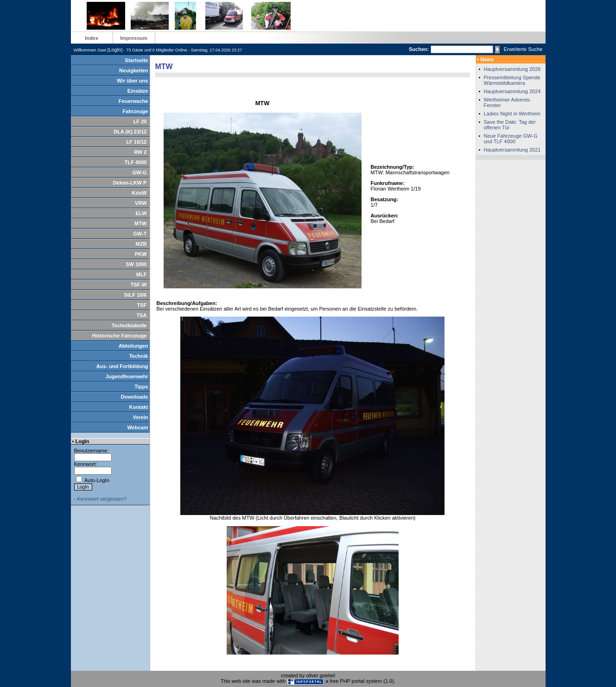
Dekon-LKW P (130, 183)
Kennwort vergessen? (102, 499)
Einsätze (138, 91)
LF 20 (140, 121)
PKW (141, 254)
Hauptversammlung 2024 (512, 91)
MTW (140, 223)
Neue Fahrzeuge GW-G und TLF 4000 (511, 139)
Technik (139, 356)
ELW (141, 213)
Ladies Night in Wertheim (512, 114)
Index (92, 38)
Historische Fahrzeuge (119, 336)
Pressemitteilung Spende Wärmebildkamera (512, 80)
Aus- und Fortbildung (122, 366)
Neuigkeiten (133, 70)
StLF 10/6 (135, 295)
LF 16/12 (136, 142)
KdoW (140, 193)
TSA (141, 315)
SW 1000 (136, 264)
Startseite (136, 60)
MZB (141, 244)
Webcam (137, 427)
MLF (142, 274)
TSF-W (139, 285)
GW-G (139, 172)
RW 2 (140, 152)
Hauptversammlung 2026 (512, 69)
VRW (141, 203)
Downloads (135, 397)
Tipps (141, 387)
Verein (140, 417)
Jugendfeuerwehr (127, 376)
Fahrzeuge (135, 111)
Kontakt (138, 407)
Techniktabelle (129, 325)
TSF (142, 305)
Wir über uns (132, 81)
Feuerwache (133, 101)
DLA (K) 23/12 (130, 132)
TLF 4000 (136, 162)
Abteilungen (133, 346)
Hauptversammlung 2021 (512, 150)
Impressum (134, 38)
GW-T (140, 234)
